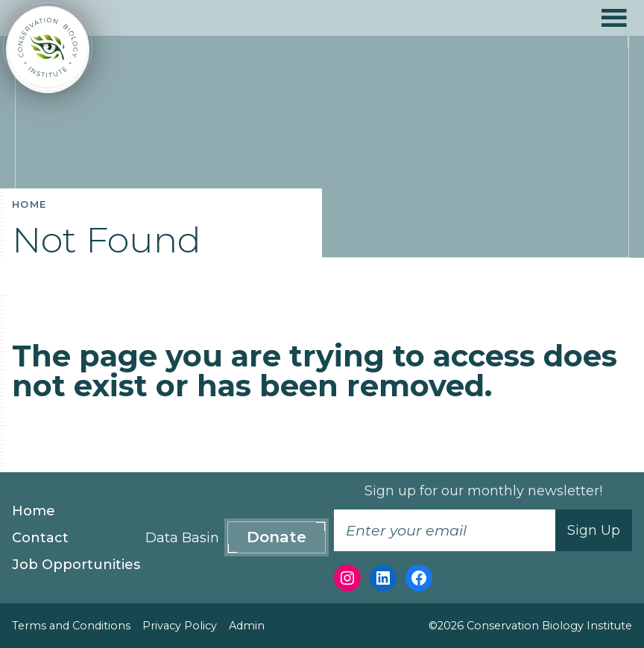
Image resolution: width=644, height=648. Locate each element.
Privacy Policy (180, 626)
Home (34, 511)
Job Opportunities (76, 565)
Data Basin (182, 538)
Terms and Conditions (71, 626)
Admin (247, 626)
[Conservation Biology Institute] (48, 50)
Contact (40, 538)
